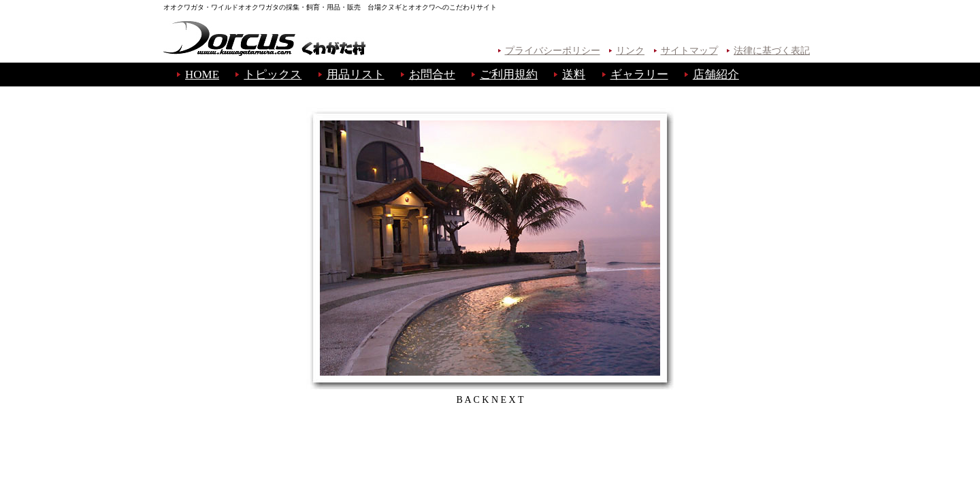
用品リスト (356, 75)
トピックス (273, 75)
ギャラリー (639, 75)
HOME (202, 75)
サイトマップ (689, 51)
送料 (574, 75)
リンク (630, 51)
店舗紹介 (716, 75)
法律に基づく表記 (772, 51)
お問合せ (432, 75)
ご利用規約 (509, 75)
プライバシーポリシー (553, 51)
